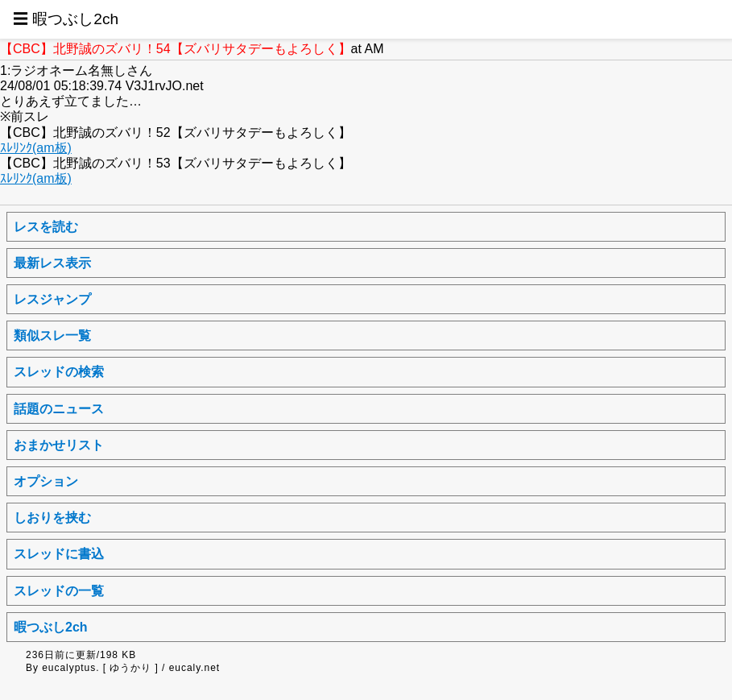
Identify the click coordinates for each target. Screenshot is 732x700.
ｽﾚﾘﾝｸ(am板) (36, 148)
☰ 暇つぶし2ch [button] (66, 19)
